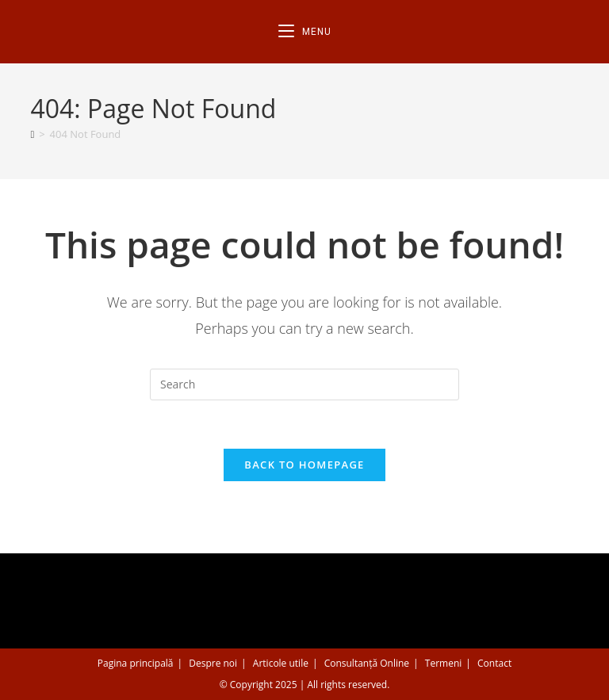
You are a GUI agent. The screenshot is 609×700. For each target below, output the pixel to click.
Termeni (444, 663)
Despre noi (213, 663)
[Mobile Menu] (305, 32)
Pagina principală (136, 663)
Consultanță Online (367, 663)
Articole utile (281, 663)
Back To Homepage (304, 465)
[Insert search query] (304, 384)
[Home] (32, 134)
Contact (494, 663)
